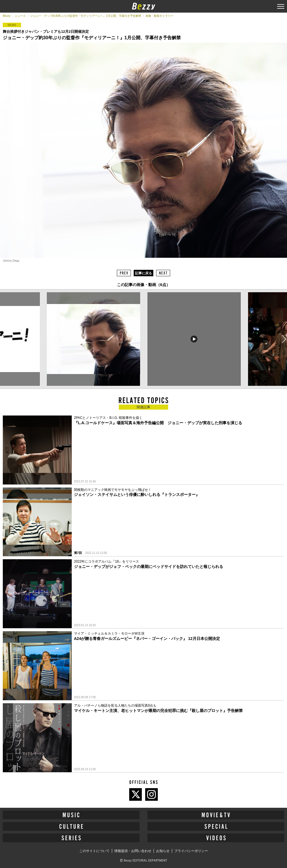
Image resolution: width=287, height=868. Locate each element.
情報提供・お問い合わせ (133, 851)
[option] (93, 339)
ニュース (20, 16)
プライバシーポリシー (191, 851)
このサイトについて (94, 851)
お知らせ (163, 851)
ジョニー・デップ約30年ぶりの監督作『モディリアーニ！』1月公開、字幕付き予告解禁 (86, 16)
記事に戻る (143, 273)
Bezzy (7, 16)
